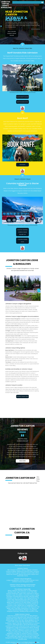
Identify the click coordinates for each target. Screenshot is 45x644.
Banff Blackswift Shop (30, 625)
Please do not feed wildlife (23, 602)
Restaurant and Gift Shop (25, 571)
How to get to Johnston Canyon (22, 573)
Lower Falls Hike (20, 622)
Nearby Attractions (25, 574)
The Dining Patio (27, 632)
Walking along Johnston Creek (29, 611)
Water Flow (35, 574)
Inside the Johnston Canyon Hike (17, 616)
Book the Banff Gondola (22, 97)
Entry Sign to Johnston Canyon (23, 633)
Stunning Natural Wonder (21, 596)
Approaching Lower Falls (22, 599)
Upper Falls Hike (17, 623)
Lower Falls (30, 592)
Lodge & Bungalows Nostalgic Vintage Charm (22, 637)
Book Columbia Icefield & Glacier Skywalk (12, 33)
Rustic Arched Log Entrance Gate (29, 639)
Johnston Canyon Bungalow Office (23, 582)
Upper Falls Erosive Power (19, 635)
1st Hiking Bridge (32, 591)
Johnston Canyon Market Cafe (29, 580)
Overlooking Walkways (22, 601)
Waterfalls (20, 576)
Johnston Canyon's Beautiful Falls (16, 617)
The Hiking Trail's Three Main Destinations (23, 608)
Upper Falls (22, 594)
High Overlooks (21, 592)
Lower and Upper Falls (20, 598)
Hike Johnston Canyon (14, 570)
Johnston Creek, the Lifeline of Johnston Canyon (20, 595)
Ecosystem (20, 586)
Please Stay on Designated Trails (27, 605)
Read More (22, 461)
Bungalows (10, 628)
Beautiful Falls (12, 592)
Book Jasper (19, 565)
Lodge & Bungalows (12, 580)
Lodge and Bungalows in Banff (24, 628)
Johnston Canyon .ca (17, 642)
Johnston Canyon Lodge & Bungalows (6, 5)
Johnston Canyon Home (22, 396)
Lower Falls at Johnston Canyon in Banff (26, 619)
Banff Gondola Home (22, 102)
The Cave (15, 630)
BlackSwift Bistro (18, 625)
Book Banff (22, 165)
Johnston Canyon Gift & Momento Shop (17, 626)
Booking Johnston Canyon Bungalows (23, 628)
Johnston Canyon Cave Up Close (28, 630)
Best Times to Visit (29, 586)
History (24, 570)
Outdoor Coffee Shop (15, 632)
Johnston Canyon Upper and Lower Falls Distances (21, 607)
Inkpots (29, 570)
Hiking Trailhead (12, 591)
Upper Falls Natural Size (25, 636)
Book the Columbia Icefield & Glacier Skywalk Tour (22, 232)
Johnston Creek (35, 626)
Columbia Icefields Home (22, 241)
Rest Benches (22, 591)
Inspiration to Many (32, 594)
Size (33, 573)
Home (26, 576)
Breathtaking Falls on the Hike (15, 620)
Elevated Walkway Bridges (21, 610)
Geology (13, 586)
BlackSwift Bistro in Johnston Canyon (24, 624)
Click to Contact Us (22, 537)
